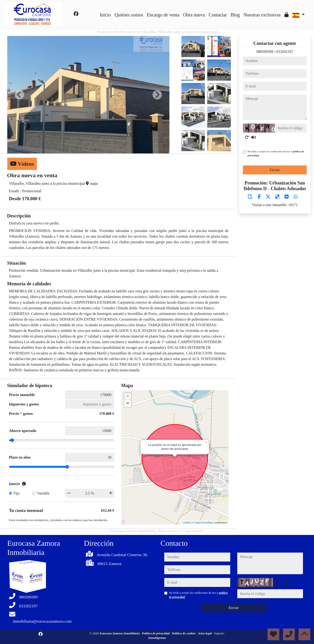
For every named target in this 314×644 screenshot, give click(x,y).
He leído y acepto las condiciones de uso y (276, 153)
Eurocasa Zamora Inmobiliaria (120, 633)
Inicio (105, 15)
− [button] (128, 404)
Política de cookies (184, 633)
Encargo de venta (163, 15)
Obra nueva (194, 15)
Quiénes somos (129, 15)
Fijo (17, 493)
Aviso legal (205, 633)
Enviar (275, 170)
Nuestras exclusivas (262, 15)
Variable (43, 493)
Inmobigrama (157, 638)
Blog (235, 15)
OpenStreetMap (204, 522)
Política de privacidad (156, 633)
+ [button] (128, 397)
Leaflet (186, 522)
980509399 (265, 52)
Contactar (218, 15)
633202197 (285, 52)
